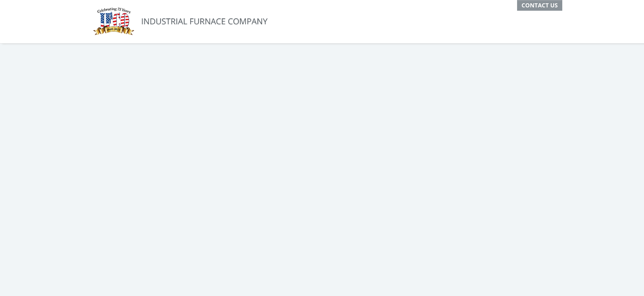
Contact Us (540, 5)
